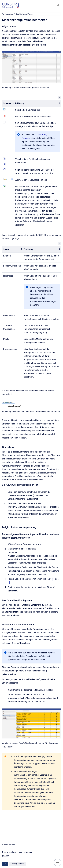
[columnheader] (8, 103)
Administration (7, 14)
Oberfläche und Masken (25, 14)
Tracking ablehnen (18, 864)
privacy (5, 856)
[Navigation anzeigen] (57, 862)
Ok (5, 864)
